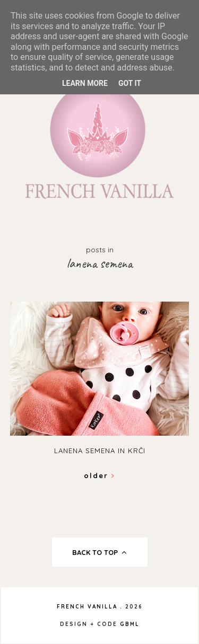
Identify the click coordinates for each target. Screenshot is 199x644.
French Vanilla (87, 607)
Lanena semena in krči (100, 451)
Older (99, 475)
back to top (99, 552)
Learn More (85, 83)
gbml (130, 624)
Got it (130, 83)
